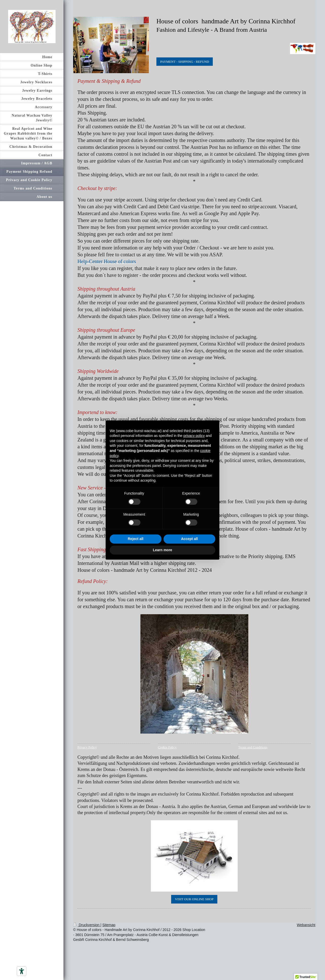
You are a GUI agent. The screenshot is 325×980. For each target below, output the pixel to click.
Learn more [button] (162, 550)
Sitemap (109, 925)
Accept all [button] (189, 539)
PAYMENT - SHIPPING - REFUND (185, 62)
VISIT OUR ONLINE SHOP (194, 899)
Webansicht (306, 925)
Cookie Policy (167, 747)
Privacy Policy (87, 747)
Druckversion (87, 925)
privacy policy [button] (194, 436)
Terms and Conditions (253, 747)
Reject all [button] (135, 539)
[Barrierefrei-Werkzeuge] (22, 971)
